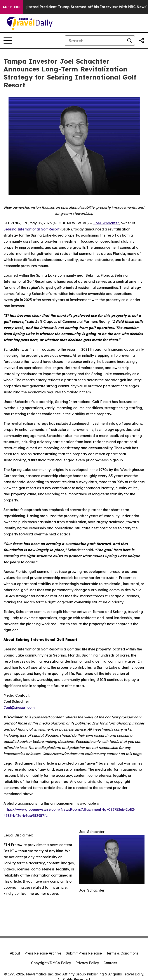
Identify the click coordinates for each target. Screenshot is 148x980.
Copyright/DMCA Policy (51, 963)
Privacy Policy (87, 963)
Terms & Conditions (122, 953)
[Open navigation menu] (8, 41)
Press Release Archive (43, 953)
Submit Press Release (84, 953)
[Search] (95, 41)
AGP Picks (11, 7)
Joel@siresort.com (19, 707)
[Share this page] (141, 41)
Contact (110, 963)
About (15, 953)
